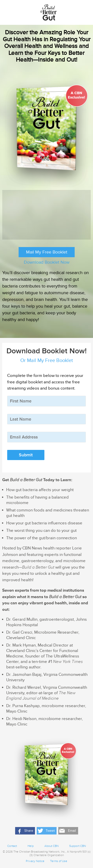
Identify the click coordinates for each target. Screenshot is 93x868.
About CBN (51, 846)
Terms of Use (59, 861)
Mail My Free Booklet (47, 252)
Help (31, 846)
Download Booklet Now (47, 262)
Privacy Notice (35, 861)
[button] (25, 831)
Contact (12, 846)
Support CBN (77, 846)
